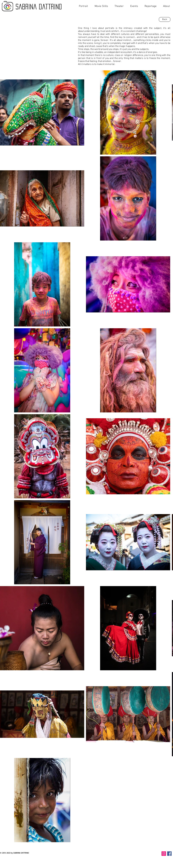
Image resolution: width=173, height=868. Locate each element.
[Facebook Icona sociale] (169, 854)
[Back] (165, 19)
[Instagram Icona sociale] (164, 854)
